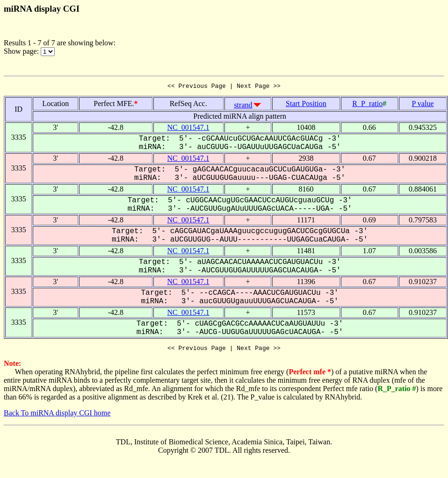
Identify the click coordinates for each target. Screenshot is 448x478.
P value (423, 105)
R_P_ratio (367, 105)
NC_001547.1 (188, 129)
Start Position (306, 105)
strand (243, 106)
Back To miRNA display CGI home (57, 416)
